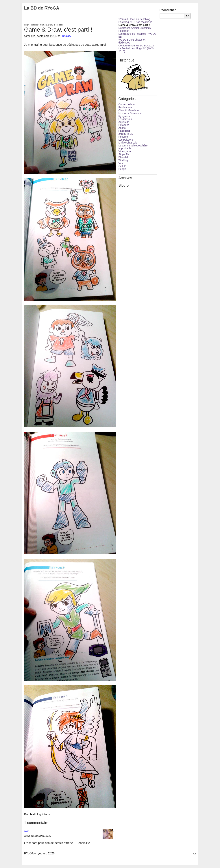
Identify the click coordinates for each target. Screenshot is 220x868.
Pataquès (124, 125)
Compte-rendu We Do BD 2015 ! (137, 46)
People (123, 169)
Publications (125, 107)
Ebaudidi (124, 157)
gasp (27, 831)
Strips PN (124, 154)
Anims (122, 128)
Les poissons (126, 140)
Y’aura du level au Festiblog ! (135, 19)
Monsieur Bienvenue (130, 113)
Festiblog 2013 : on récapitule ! (136, 22)
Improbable (125, 148)
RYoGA (66, 36)
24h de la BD (126, 134)
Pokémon (124, 137)
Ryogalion (124, 116)
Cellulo (122, 166)
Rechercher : (169, 10)
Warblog (123, 160)
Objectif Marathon (129, 110)
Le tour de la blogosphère (133, 146)
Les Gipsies (125, 119)
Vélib (121, 163)
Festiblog (34, 25)
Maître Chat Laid (128, 143)
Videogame (125, 151)
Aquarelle (124, 122)
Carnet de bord (127, 104)
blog (26, 25)
